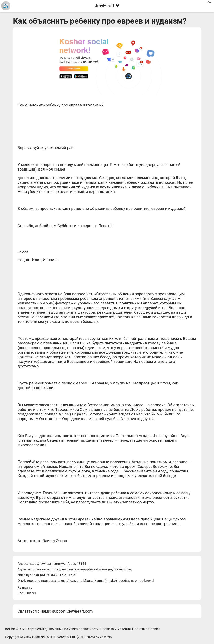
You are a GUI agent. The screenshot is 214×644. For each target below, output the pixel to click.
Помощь (54, 629)
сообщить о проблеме (136, 581)
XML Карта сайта (33, 629)
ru (31, 588)
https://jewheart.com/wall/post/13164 (57, 564)
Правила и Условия (115, 629)
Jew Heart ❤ (34, 637)
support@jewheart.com (72, 611)
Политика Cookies (146, 629)
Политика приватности (81, 629)
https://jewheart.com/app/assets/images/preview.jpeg (91, 569)
